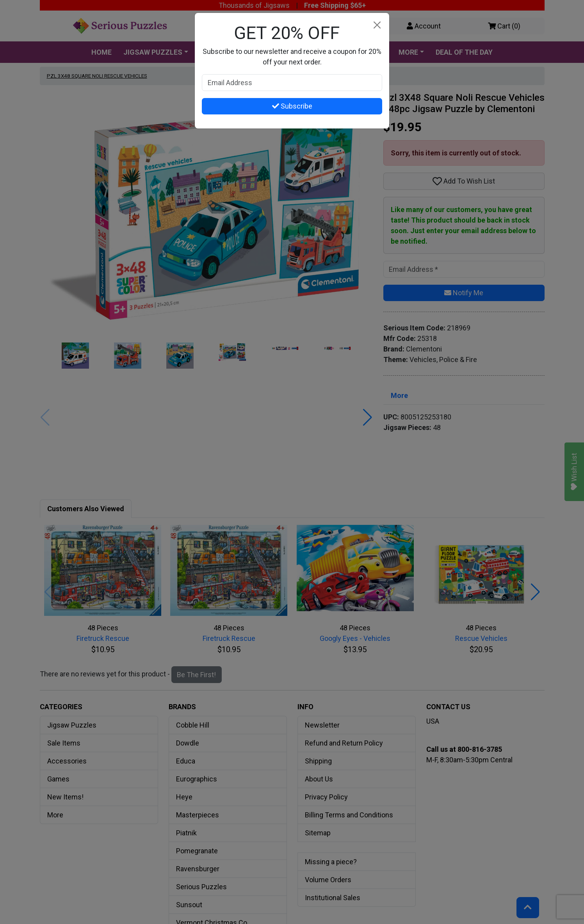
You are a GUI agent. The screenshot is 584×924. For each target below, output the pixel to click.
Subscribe (292, 106)
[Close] (377, 25)
